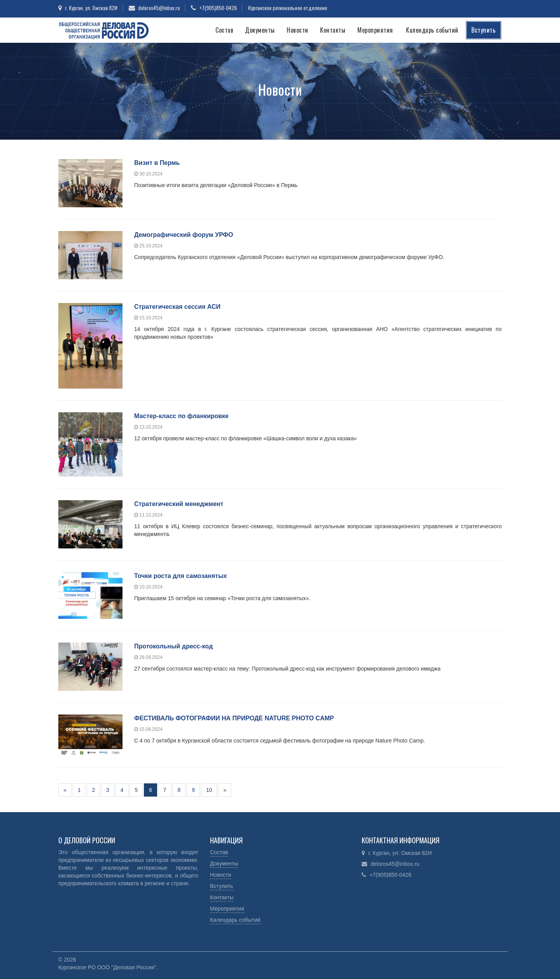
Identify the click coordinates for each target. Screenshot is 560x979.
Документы (260, 30)
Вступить (483, 30)
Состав (224, 30)
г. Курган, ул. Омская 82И (91, 8)
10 (209, 790)
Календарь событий (432, 30)
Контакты (333, 30)
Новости (297, 30)
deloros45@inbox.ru (159, 8)
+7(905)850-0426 (218, 8)
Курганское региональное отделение (288, 8)
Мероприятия (375, 30)
